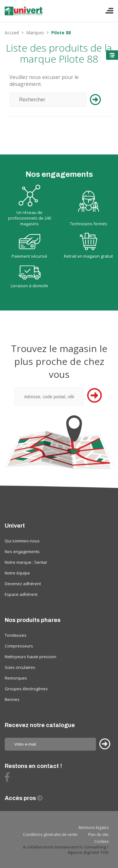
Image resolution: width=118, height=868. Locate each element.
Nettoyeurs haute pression (31, 657)
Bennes (12, 699)
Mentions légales (94, 828)
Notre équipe (17, 573)
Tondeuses (16, 635)
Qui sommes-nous (22, 541)
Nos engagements (22, 552)
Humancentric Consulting (80, 847)
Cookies (101, 841)
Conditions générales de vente (50, 834)
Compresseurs (19, 646)
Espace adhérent (21, 594)
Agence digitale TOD (88, 852)
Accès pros (21, 798)
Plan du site (98, 834)
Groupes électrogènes (26, 689)
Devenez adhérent (23, 584)
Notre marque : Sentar (26, 562)
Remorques (16, 678)
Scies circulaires (20, 667)
